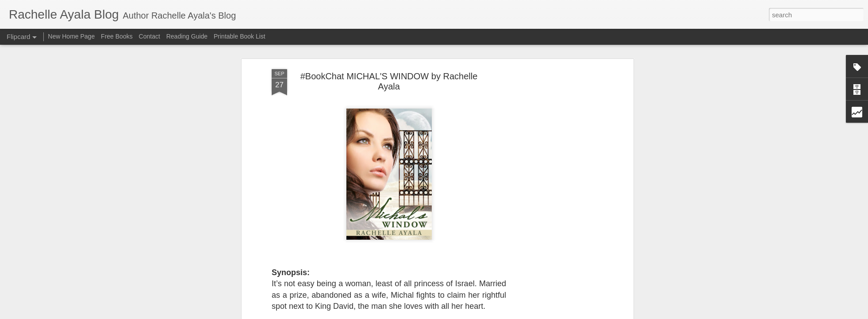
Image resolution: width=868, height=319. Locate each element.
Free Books (117, 36)
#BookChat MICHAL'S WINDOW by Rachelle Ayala (389, 81)
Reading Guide (187, 36)
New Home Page (71, 36)
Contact (150, 36)
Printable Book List (240, 36)
